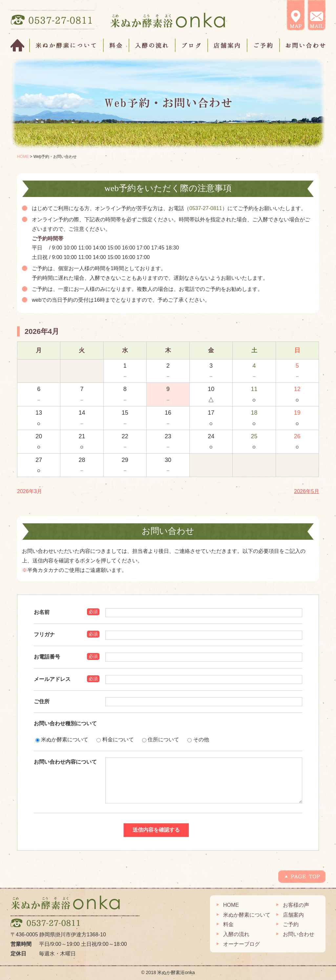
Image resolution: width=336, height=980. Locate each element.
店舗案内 (228, 45)
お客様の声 (296, 905)
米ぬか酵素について (67, 45)
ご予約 (264, 45)
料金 (116, 45)
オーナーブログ (241, 944)
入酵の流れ (152, 45)
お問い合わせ (303, 45)
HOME (20, 45)
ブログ (192, 45)
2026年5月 (307, 491)
